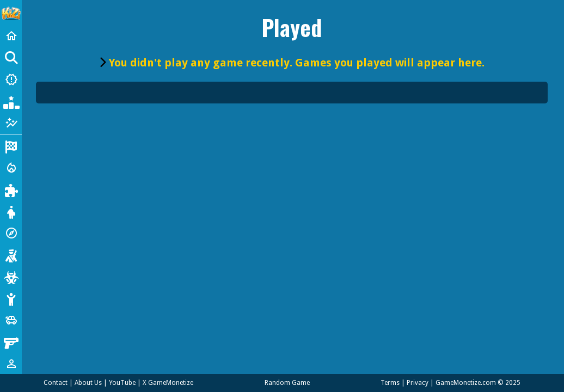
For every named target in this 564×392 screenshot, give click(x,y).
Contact (56, 383)
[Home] (11, 36)
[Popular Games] (11, 101)
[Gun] (11, 342)
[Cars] (11, 320)
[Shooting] (11, 255)
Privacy (418, 383)
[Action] (11, 168)
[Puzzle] (11, 189)
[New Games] (11, 79)
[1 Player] (11, 364)
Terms (390, 383)
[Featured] (11, 123)
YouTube (122, 383)
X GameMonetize (168, 383)
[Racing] (11, 146)
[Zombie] (11, 277)
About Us (88, 383)
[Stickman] (11, 298)
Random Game (287, 383)
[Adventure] (11, 233)
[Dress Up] (11, 211)
